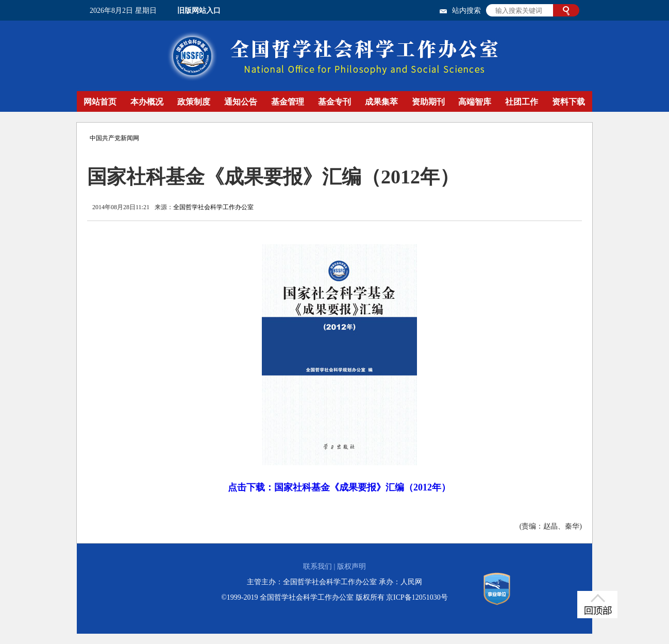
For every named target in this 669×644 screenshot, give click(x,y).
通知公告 (241, 102)
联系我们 (317, 566)
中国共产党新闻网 (114, 138)
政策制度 (194, 102)
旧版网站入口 (199, 11)
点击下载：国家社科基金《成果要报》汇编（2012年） (339, 487)
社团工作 (522, 102)
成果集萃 (381, 102)
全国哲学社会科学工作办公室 (213, 207)
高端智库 (475, 102)
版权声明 (352, 566)
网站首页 (100, 102)
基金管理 (288, 102)
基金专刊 (334, 102)
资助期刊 (428, 102)
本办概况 (147, 102)
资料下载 (568, 102)
